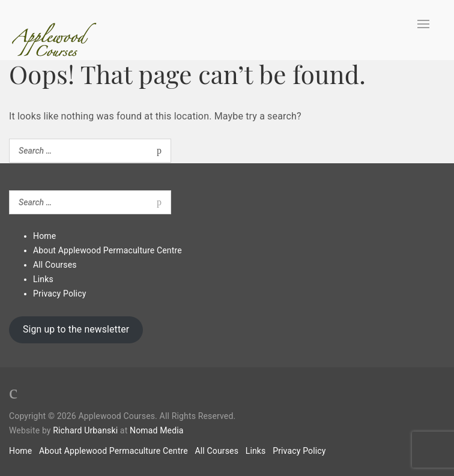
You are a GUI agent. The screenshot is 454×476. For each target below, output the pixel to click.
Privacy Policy (59, 294)
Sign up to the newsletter (76, 329)
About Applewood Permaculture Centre (107, 250)
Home (44, 236)
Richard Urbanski (85, 430)
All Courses (55, 265)
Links (43, 279)
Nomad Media (157, 430)
